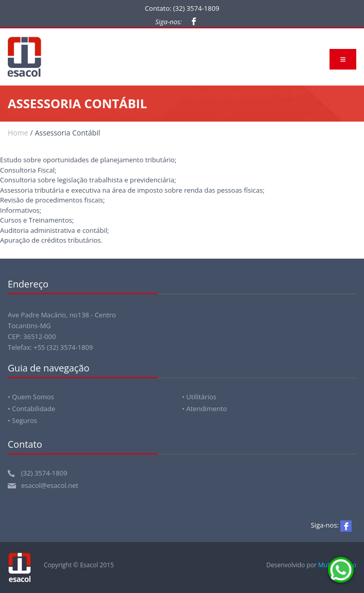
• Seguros (22, 420)
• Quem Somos (31, 397)
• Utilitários (200, 397)
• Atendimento (205, 409)
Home (18, 133)
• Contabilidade (31, 409)
